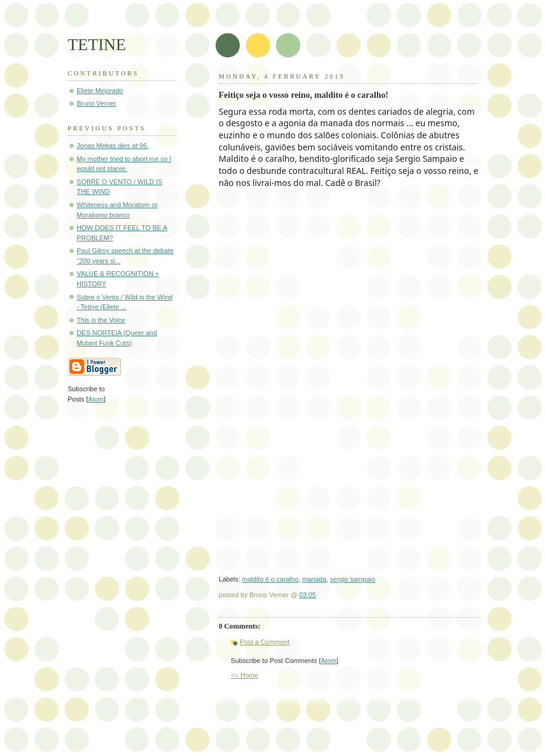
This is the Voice (101, 320)
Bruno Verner (96, 103)
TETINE (97, 44)
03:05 (307, 595)
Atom (329, 661)
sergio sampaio (352, 579)
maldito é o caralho (270, 579)
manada (314, 579)
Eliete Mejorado (100, 91)
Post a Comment (265, 642)
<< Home (244, 675)
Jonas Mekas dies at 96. (113, 146)
